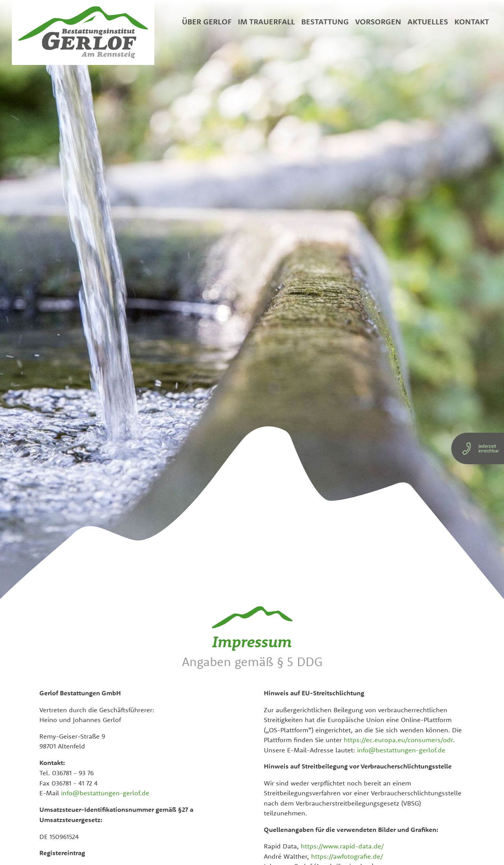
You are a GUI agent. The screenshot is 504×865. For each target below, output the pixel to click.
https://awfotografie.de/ (347, 856)
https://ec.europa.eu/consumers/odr (398, 740)
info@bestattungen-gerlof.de (105, 793)
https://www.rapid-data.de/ (342, 846)
